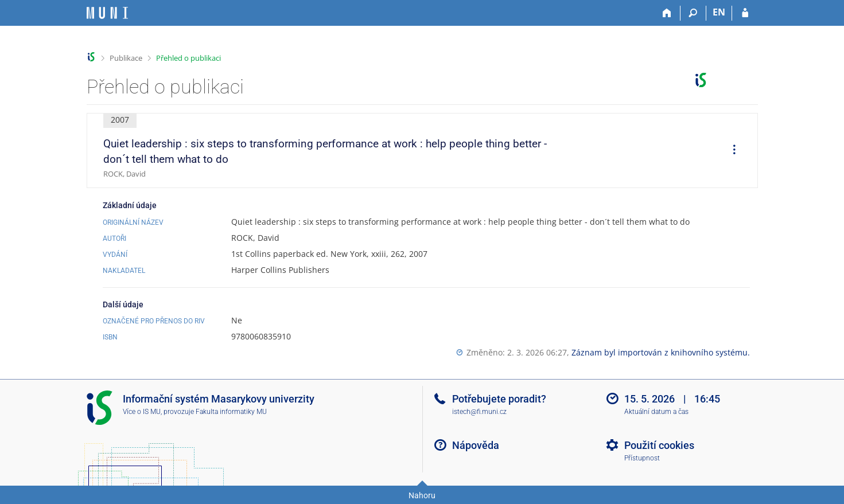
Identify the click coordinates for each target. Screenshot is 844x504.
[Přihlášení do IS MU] (745, 13)
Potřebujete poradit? (499, 399)
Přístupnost (642, 458)
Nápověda (476, 445)
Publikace (126, 58)
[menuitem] (730, 151)
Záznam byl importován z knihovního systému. (661, 352)
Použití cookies (659, 445)
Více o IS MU (142, 412)
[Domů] (668, 13)
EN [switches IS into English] (719, 12)
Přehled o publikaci (188, 58)
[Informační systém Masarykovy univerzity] (107, 13)
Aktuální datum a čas (656, 412)
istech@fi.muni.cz (479, 412)
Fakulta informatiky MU (231, 412)
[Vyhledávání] (693, 13)
